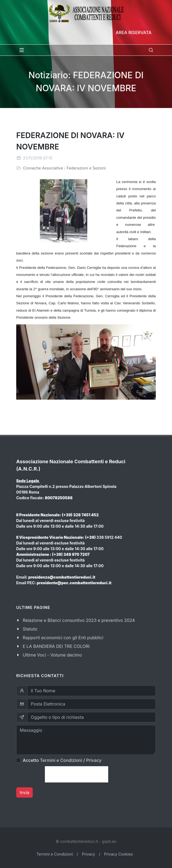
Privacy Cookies (119, 854)
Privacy (94, 760)
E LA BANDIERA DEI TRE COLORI (56, 646)
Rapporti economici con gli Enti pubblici (63, 638)
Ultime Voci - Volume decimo (52, 655)
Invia (24, 792)
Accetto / (62, 760)
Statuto (30, 629)
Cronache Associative (43, 168)
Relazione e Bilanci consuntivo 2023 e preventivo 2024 (79, 620)
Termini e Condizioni (61, 760)
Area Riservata (134, 32)
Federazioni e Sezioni (86, 168)
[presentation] (77, 774)
